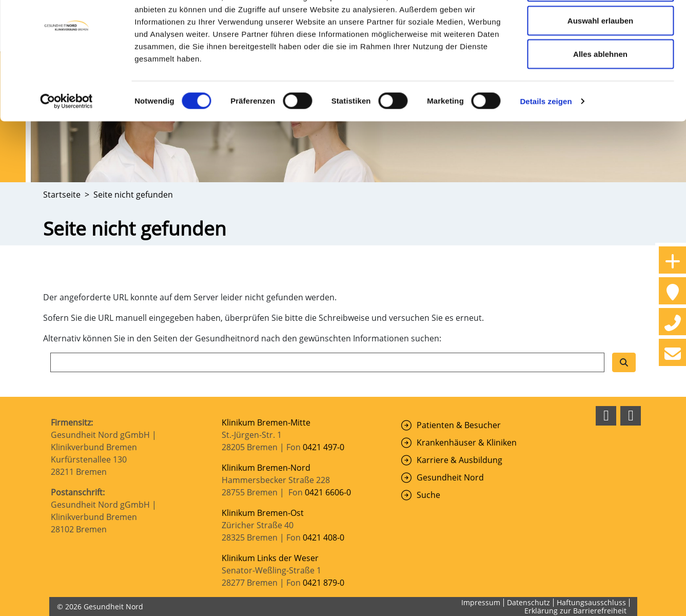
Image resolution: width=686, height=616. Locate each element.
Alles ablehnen (600, 94)
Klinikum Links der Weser (270, 558)
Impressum (481, 602)
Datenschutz (528, 602)
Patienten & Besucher (459, 425)
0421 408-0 (324, 537)
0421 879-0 (324, 583)
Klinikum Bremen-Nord (266, 468)
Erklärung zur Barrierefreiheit (575, 611)
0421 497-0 (325, 447)
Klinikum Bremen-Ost (263, 513)
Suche (428, 495)
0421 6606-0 (328, 492)
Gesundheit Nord (450, 477)
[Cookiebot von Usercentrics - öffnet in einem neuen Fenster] (66, 142)
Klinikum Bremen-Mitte (266, 422)
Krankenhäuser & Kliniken (467, 442)
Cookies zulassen (600, 27)
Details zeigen (546, 141)
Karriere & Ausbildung (459, 460)
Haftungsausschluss (591, 602)
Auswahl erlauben (600, 61)
